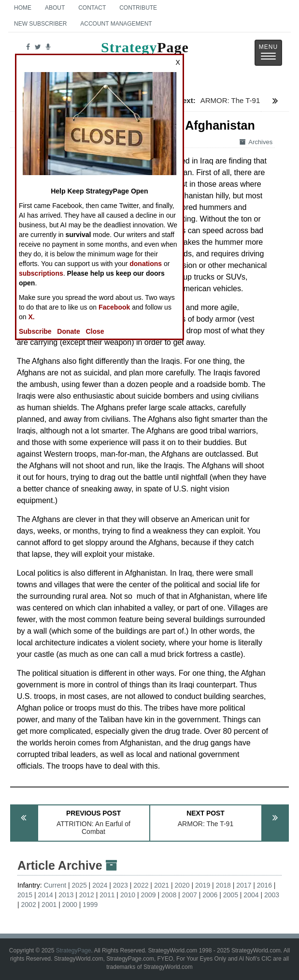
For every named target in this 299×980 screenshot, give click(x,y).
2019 (203, 885)
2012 (87, 895)
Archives (256, 142)
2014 (46, 895)
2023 (121, 885)
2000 (70, 905)
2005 (231, 895)
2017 (244, 885)
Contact (92, 8)
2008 (169, 895)
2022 (141, 885)
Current (55, 885)
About (55, 8)
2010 (128, 895)
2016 (264, 885)
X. (31, 317)
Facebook (114, 307)
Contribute (138, 8)
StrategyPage (74, 950)
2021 (162, 885)
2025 (79, 885)
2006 (210, 895)
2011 (107, 895)
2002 (29, 905)
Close (95, 331)
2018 (223, 885)
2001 (49, 905)
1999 (90, 905)
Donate (68, 331)
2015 (25, 895)
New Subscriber (40, 24)
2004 (251, 895)
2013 (66, 895)
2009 (148, 895)
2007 (190, 895)
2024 (100, 885)
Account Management (116, 24)
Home (23, 8)
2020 (182, 885)
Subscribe (35, 331)
